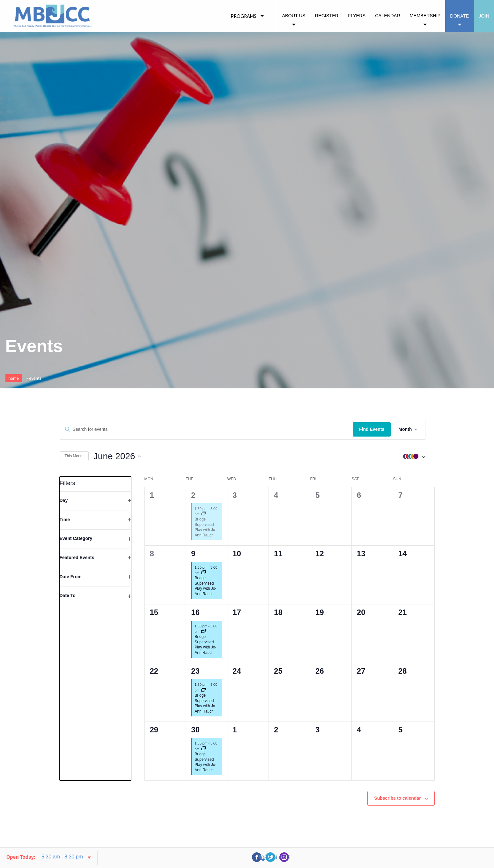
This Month (74, 456)
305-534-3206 (431, 858)
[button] (422, 456)
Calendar (387, 16)
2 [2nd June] (193, 491)
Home (14, 378)
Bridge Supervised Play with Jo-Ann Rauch (205, 524)
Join (484, 16)
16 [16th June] (195, 609)
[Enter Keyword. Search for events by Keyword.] (211, 429)
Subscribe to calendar (397, 795)
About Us (294, 16)
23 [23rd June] (195, 667)
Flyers (357, 16)
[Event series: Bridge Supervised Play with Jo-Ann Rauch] (203, 510)
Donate (459, 16)
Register (327, 16)
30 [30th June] (195, 726)
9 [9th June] (193, 550)
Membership (425, 16)
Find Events (381, 429)
